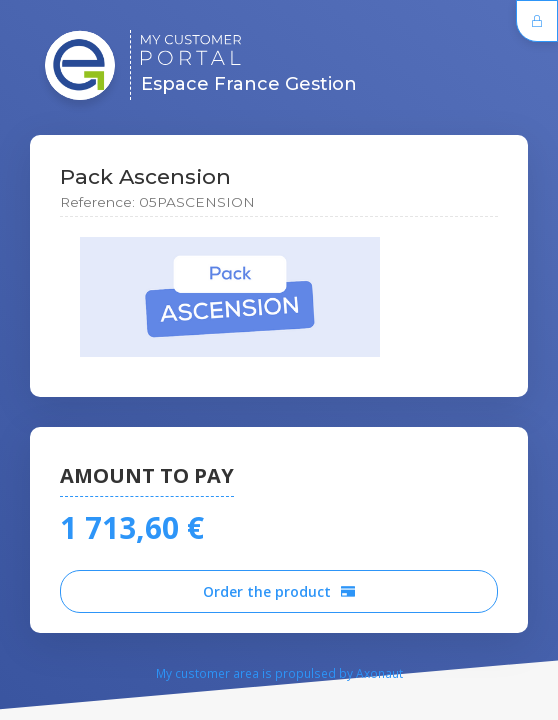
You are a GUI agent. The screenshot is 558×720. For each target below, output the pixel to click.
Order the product (279, 591)
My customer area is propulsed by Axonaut (279, 673)
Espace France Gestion (249, 64)
